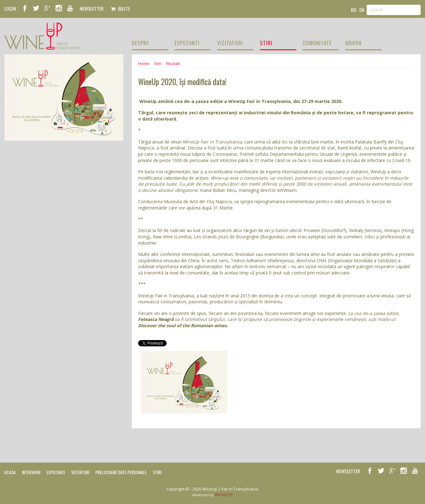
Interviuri (31, 472)
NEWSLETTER (92, 8)
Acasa (10, 472)
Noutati (173, 63)
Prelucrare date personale (121, 472)
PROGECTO (224, 495)
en (362, 10)
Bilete (120, 8)
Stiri (158, 63)
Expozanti (56, 472)
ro (354, 10)
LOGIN (10, 8)
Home (144, 63)
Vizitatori (80, 472)
